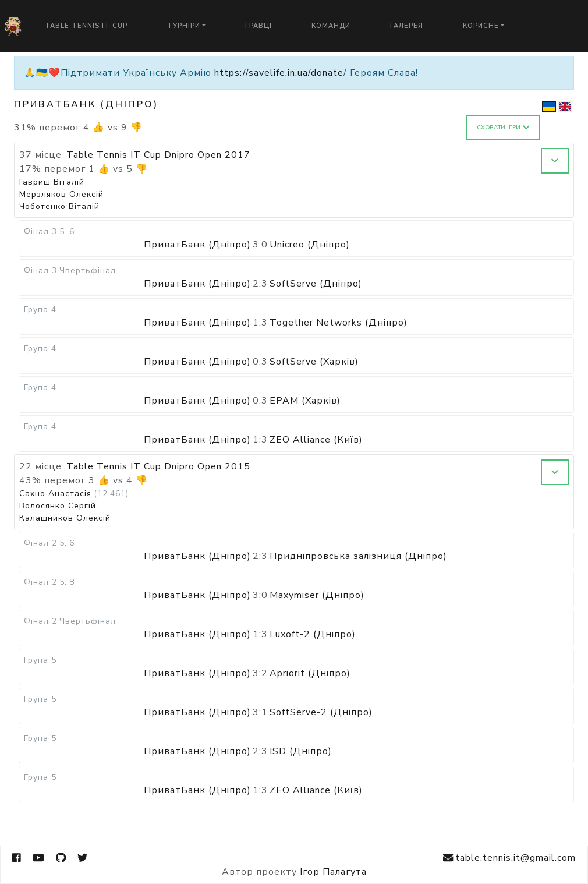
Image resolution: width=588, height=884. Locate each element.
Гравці (258, 26)
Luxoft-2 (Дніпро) (313, 634)
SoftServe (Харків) (314, 362)
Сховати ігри (503, 128)
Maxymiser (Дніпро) (317, 595)
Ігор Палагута (333, 872)
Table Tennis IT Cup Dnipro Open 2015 (158, 466)
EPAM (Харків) (305, 401)
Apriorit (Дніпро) (310, 673)
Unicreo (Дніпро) (310, 245)
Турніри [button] (184, 26)
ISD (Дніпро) (301, 751)
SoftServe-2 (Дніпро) (321, 712)
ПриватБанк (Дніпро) (197, 245)
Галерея (407, 26)
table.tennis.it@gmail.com (509, 858)
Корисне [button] (481, 26)
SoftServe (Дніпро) (316, 284)
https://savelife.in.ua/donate (279, 73)
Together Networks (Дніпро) (339, 323)
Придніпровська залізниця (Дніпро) (358, 556)
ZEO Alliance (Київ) (316, 440)
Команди (331, 26)
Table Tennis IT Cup (86, 26)
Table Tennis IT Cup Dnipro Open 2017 (158, 155)
